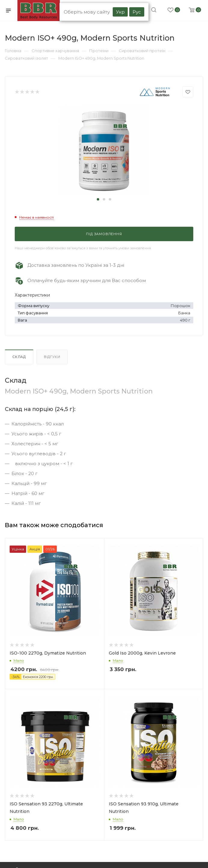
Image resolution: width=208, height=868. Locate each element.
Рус (137, 12)
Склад (19, 357)
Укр (120, 12)
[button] (98, 199)
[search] (154, 11)
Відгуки (52, 357)
